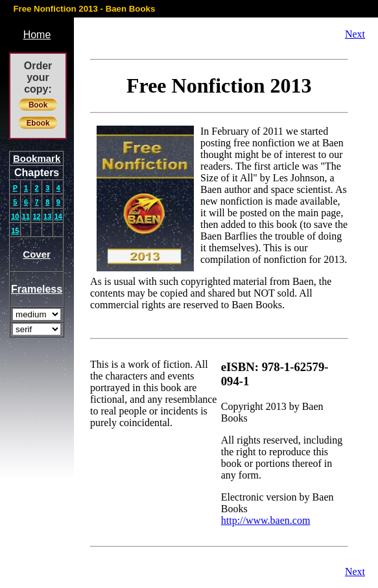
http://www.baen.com (266, 520)
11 (26, 216)
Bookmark (37, 158)
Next (355, 34)
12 (36, 216)
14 (58, 216)
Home (37, 35)
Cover (37, 254)
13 (47, 216)
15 (15, 231)
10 (15, 216)
